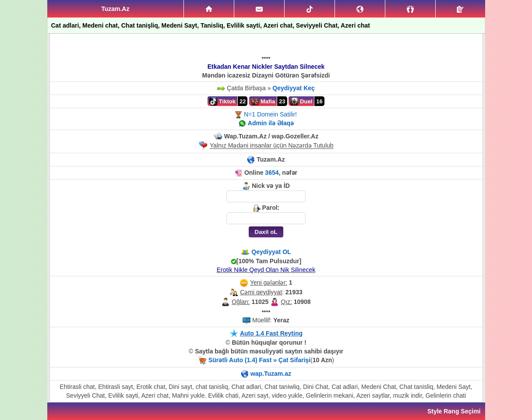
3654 (272, 173)
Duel (301, 102)
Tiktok (222, 102)
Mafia (263, 102)
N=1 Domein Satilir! (270, 114)
